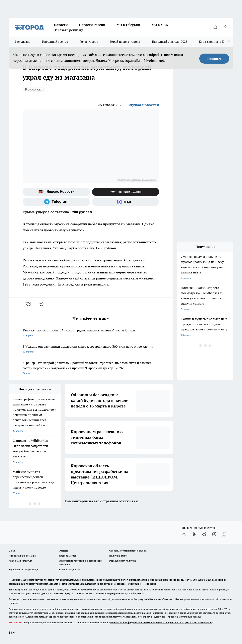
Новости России (92, 25)
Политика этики (118, 556)
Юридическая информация (24, 569)
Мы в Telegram (128, 25)
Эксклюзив (22, 42)
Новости (61, 25)
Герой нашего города (125, 42)
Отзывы (63, 551)
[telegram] (43, 304)
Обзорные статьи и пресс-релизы (128, 551)
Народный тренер (55, 42)
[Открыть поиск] (215, 27)
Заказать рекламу (68, 30)
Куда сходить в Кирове (216, 42)
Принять (214, 59)
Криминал (34, 89)
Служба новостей (143, 105)
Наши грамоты (67, 556)
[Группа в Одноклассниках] (194, 534)
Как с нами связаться (20, 561)
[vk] (29, 304)
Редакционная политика (123, 561)
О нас (12, 551)
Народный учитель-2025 (170, 42)
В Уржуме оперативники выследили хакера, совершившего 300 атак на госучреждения (91, 349)
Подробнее (150, 584)
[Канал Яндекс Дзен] (126, 192)
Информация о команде (22, 556)
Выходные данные (69, 569)
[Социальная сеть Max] (126, 202)
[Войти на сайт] (225, 27)
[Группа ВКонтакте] (184, 534)
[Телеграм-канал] (56, 202)
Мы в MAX (160, 25)
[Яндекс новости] (56, 192)
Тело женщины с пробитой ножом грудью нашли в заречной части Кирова (91, 333)
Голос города (89, 42)
